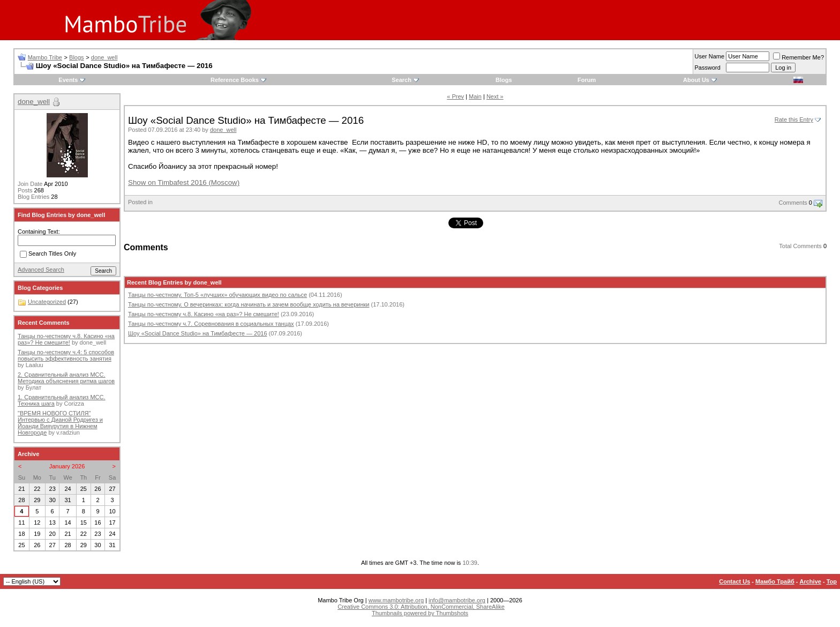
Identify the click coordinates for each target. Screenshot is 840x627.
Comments (793, 203)
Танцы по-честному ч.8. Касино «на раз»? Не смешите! (204, 314)
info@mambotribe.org (457, 600)
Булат (34, 387)
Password (708, 68)
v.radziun (68, 432)
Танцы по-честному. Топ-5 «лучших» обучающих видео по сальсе (217, 295)
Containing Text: (39, 232)
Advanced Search (41, 270)
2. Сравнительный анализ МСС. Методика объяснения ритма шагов (66, 378)
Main (475, 96)
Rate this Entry (794, 120)
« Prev (455, 96)
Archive (811, 581)
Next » (495, 96)
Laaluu (35, 365)
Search (402, 80)
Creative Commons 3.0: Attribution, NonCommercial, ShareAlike (421, 607)
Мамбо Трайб (775, 581)
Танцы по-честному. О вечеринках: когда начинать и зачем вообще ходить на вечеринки (249, 304)
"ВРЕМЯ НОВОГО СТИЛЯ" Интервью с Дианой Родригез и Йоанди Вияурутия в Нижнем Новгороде (60, 423)
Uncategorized (47, 302)
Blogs (77, 57)
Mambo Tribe (45, 57)
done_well (104, 57)
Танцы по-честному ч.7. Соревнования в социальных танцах (211, 324)
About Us (696, 80)
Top (832, 581)
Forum (587, 80)
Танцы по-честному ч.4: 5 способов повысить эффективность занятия (66, 355)
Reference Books (235, 80)
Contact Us (734, 581)
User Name (710, 56)
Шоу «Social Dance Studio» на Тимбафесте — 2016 (198, 333)
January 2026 (67, 466)
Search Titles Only (48, 255)
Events (68, 80)
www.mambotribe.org (396, 600)
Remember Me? (798, 57)
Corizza (74, 404)
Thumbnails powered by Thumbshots (420, 613)
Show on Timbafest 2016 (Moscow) (184, 182)
